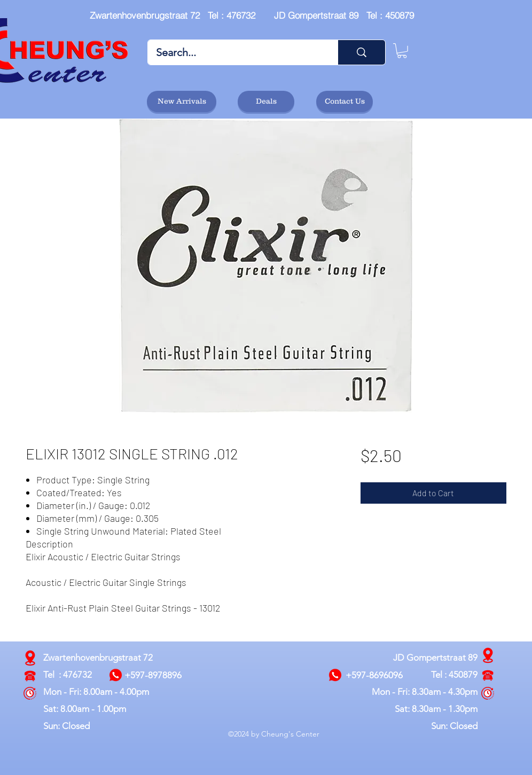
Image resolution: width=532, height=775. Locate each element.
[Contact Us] (345, 101)
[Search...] (236, 52)
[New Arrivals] (182, 101)
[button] (402, 51)
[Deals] (266, 101)
